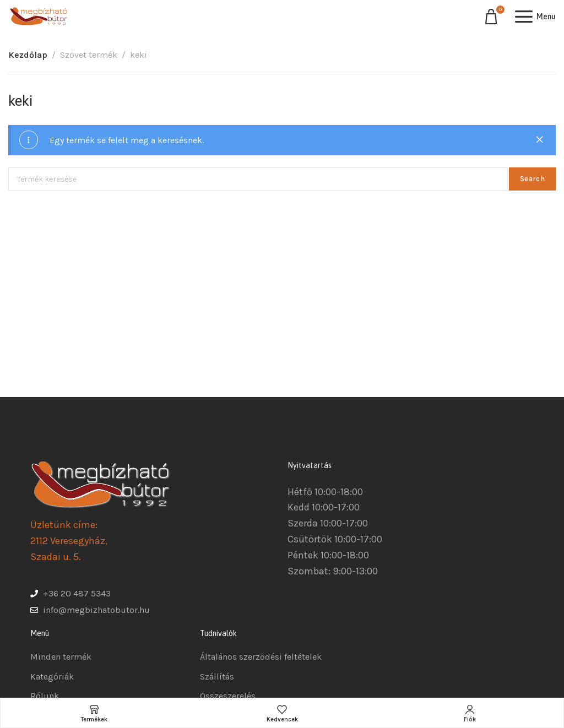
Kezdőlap (28, 55)
